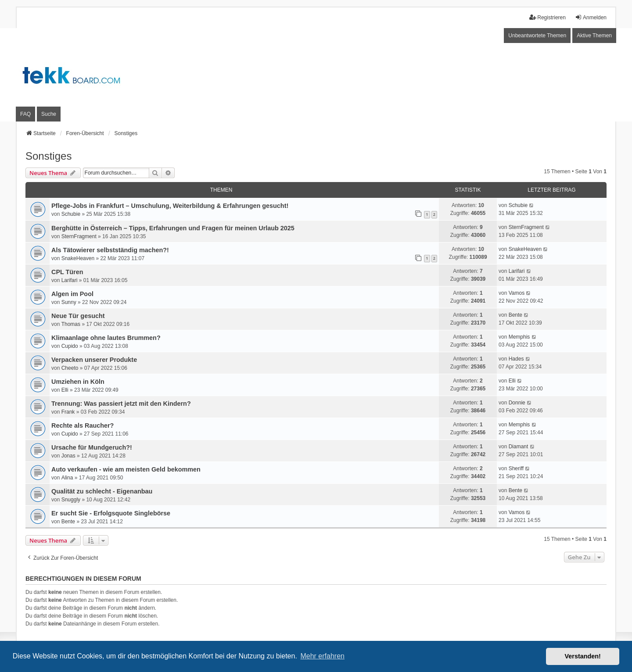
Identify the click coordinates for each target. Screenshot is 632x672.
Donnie (517, 403)
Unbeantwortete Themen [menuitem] (537, 36)
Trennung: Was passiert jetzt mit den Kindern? (121, 404)
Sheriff (516, 468)
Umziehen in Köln (78, 382)
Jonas (68, 456)
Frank (68, 412)
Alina (67, 478)
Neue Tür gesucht (78, 316)
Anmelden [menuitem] (591, 17)
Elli (65, 390)
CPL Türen (67, 272)
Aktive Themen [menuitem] (594, 36)
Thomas (71, 324)
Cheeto (70, 368)
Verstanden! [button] (583, 656)
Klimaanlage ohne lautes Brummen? (106, 338)
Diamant (519, 447)
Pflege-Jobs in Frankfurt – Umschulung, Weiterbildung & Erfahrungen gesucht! (170, 206)
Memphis (519, 337)
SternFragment (79, 236)
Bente (515, 315)
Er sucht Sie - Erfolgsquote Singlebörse (111, 513)
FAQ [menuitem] (25, 114)
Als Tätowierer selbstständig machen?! (110, 250)
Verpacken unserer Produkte (94, 360)
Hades (516, 359)
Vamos (517, 293)
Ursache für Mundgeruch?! (92, 447)
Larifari (70, 280)
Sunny (69, 302)
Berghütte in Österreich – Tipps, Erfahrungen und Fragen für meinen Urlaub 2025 (173, 228)
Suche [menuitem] (49, 114)
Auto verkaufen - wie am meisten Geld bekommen (126, 469)
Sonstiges (48, 156)
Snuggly (71, 500)
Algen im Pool (72, 294)
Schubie (71, 214)
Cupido (70, 346)
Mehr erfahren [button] (322, 656)
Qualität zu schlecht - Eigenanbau (102, 491)
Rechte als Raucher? (83, 425)
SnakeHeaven (78, 258)
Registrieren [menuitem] (548, 17)
